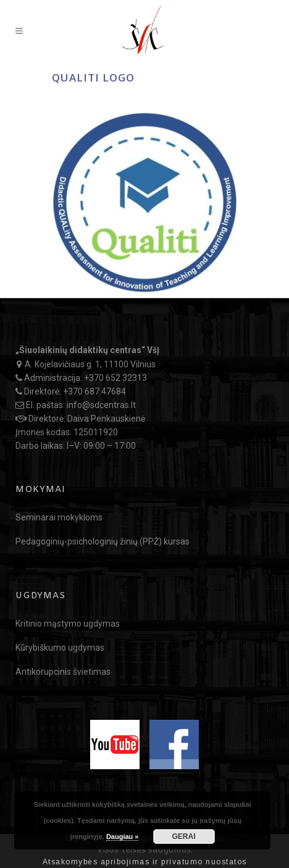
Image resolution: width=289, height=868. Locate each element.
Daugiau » (123, 837)
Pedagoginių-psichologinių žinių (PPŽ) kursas (103, 541)
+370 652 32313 (115, 378)
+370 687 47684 (94, 391)
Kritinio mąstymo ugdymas (68, 624)
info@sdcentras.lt (101, 405)
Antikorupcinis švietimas (63, 672)
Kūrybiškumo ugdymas (60, 648)
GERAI (184, 837)
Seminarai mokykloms (59, 517)
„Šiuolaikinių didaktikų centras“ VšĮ (87, 350)
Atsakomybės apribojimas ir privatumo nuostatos (145, 862)
